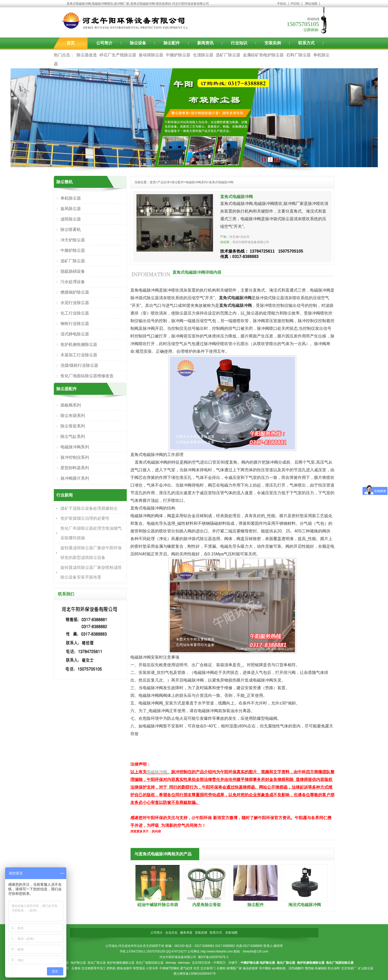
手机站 (282, 4)
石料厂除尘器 (298, 55)
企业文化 (171, 933)
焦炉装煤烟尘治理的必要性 (85, 518)
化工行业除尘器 (75, 313)
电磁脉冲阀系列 (196, 182)
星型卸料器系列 (75, 468)
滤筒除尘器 (71, 219)
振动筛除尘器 (151, 55)
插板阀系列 (71, 405)
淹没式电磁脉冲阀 (305, 905)
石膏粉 (76, 968)
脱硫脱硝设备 (73, 271)
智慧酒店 (139, 968)
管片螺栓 (265, 968)
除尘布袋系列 (73, 416)
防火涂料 (334, 968)
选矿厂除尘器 (228, 55)
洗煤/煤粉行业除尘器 (79, 365)
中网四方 (220, 963)
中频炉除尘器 (178, 55)
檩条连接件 (124, 968)
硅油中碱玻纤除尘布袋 (158, 905)
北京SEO (198, 963)
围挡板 (309, 968)
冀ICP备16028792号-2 (213, 957)
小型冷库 (152, 968)
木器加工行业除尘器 (79, 355)
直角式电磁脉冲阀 (221, 182)
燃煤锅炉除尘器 (75, 292)
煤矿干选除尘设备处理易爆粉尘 (89, 508)
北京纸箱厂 (349, 968)
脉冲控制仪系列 (75, 457)
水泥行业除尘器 (75, 303)
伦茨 (196, 968)
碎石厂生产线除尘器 (118, 55)
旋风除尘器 (71, 209)
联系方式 (306, 43)
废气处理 (186, 968)
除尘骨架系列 (73, 426)
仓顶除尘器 (203, 55)
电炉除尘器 (78, 963)
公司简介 (104, 43)
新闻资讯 (205, 43)
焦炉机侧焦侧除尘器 (79, 344)
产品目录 (164, 182)
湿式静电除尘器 (75, 334)
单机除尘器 (71, 198)
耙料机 (111, 968)
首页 (71, 43)
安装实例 (273, 43)
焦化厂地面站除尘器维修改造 (87, 376)
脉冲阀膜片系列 (75, 478)
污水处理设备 (73, 282)
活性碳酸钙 (296, 968)
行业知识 (239, 43)
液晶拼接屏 (250, 968)
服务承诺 (186, 933)
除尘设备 (138, 43)
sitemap (171, 963)
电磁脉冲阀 (157, 772)
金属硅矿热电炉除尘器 (263, 55)
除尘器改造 (87, 55)
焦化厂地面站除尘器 (150, 963)
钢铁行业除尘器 (75, 324)
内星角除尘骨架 (207, 905)
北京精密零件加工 (94, 968)
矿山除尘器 (366, 968)
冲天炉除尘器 (73, 240)
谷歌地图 (231, 933)
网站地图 (311, 4)
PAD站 (295, 4)
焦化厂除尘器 (97, 963)
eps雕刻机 (279, 968)
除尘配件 (172, 43)
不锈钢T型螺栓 (169, 968)
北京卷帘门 (208, 968)
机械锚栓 (321, 968)
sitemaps (184, 963)
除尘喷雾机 (71, 230)
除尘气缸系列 (73, 436)
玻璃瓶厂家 (234, 968)
